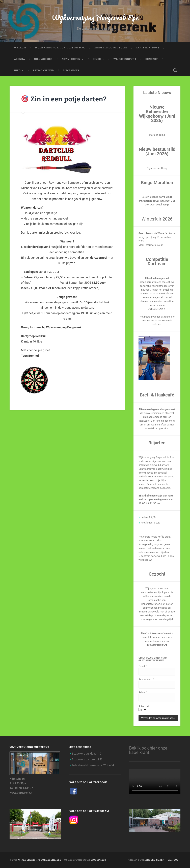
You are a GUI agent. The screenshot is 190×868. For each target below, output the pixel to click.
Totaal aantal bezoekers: (88, 765)
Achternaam (146, 680)
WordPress (98, 860)
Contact (152, 59)
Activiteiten (71, 59)
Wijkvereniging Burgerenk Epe (95, 18)
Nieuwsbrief (43, 59)
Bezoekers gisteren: (85, 760)
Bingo (97, 59)
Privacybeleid (43, 71)
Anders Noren (155, 860)
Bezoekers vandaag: (85, 754)
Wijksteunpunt (125, 59)
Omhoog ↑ (174, 860)
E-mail (143, 667)
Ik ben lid (144, 707)
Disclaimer (71, 71)
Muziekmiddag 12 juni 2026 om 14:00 (60, 48)
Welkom (20, 48)
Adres (143, 693)
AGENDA (20, 59)
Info (17, 71)
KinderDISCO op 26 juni (111, 48)
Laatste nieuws (148, 48)
